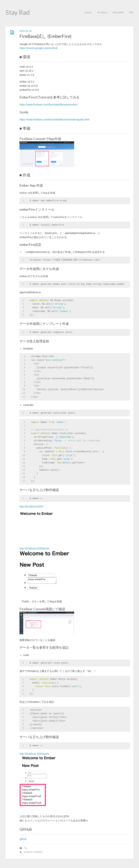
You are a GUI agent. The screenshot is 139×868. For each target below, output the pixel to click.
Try (26, 848)
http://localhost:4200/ (31, 507)
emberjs (28, 852)
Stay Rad (18, 12)
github (23, 839)
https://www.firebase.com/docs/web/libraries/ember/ (49, 105)
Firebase (38, 852)
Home (88, 12)
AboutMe (118, 12)
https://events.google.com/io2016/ (39, 48)
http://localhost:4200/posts (34, 548)
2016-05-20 (26, 31)
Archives (102, 12)
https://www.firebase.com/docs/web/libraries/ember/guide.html (54, 120)
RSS (131, 12)
